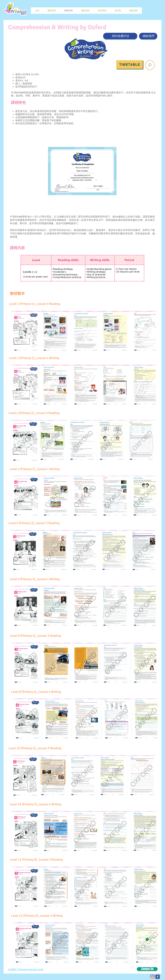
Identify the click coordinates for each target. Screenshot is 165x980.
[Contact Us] (147, 969)
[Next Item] (150, 331)
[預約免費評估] (120, 36)
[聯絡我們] (148, 36)
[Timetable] (130, 65)
